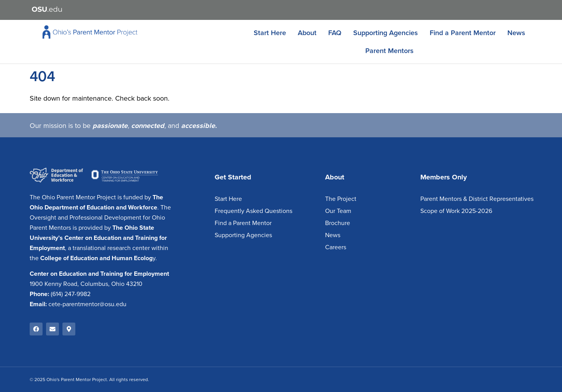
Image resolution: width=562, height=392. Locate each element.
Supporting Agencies (386, 33)
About (307, 33)
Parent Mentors (389, 51)
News (516, 33)
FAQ (335, 33)
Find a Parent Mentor (463, 33)
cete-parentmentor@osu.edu (87, 304)
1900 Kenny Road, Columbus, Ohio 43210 (86, 284)
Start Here (270, 33)
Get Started (233, 177)
